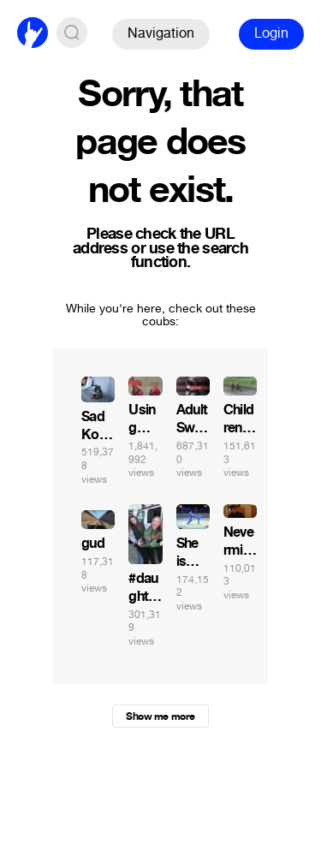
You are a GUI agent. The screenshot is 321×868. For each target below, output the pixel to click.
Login (271, 33)
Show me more (160, 716)
